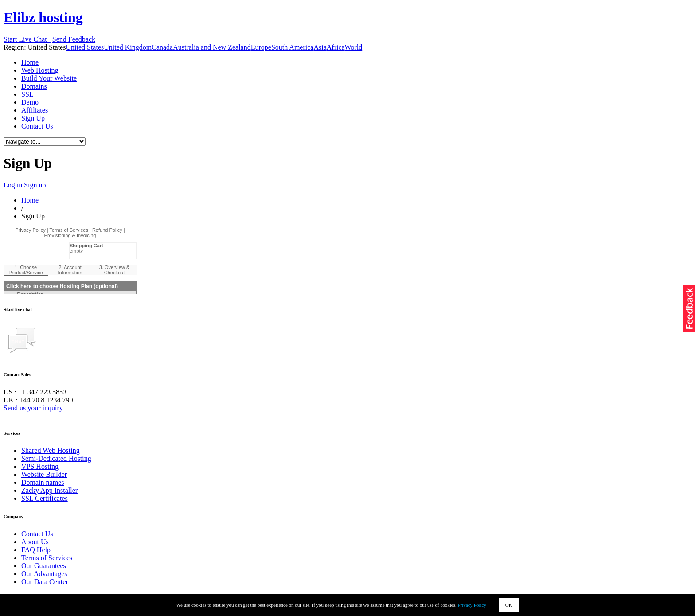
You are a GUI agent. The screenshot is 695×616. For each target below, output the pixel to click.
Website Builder (44, 474)
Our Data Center (45, 582)
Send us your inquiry (33, 408)
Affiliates (35, 110)
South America (293, 47)
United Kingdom (128, 47)
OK (509, 605)
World (354, 47)
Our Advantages (44, 574)
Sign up (35, 185)
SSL (27, 94)
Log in (13, 185)
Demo (30, 102)
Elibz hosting (43, 17)
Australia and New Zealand (212, 47)
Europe (261, 47)
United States (85, 47)
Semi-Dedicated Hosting (56, 458)
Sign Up (33, 118)
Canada (162, 47)
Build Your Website (49, 78)
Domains (34, 86)
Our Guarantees (44, 566)
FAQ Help (36, 550)
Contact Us (37, 126)
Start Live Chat (27, 39)
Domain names (43, 482)
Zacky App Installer (49, 490)
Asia (320, 47)
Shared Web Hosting (51, 450)
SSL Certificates (45, 498)
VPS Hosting (40, 466)
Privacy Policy (472, 605)
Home (30, 62)
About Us (35, 542)
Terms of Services (47, 558)
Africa (336, 47)
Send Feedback (74, 39)
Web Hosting (40, 70)
